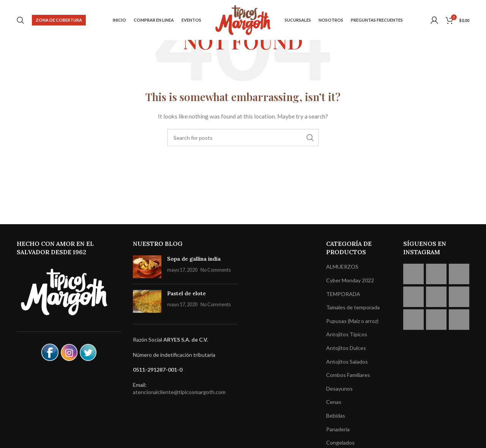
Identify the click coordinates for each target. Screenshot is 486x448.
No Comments (216, 270)
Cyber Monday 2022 (350, 280)
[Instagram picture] (413, 274)
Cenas (334, 402)
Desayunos (339, 389)
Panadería (338, 429)
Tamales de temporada (353, 307)
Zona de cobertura (59, 20)
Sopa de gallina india (194, 259)
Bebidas (336, 416)
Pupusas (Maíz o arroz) (352, 321)
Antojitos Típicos (347, 334)
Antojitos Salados (347, 362)
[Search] (21, 20)
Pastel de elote (186, 293)
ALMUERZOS (342, 267)
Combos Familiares (348, 375)
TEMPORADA (343, 294)
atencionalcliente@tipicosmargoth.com (179, 392)
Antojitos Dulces (346, 348)
